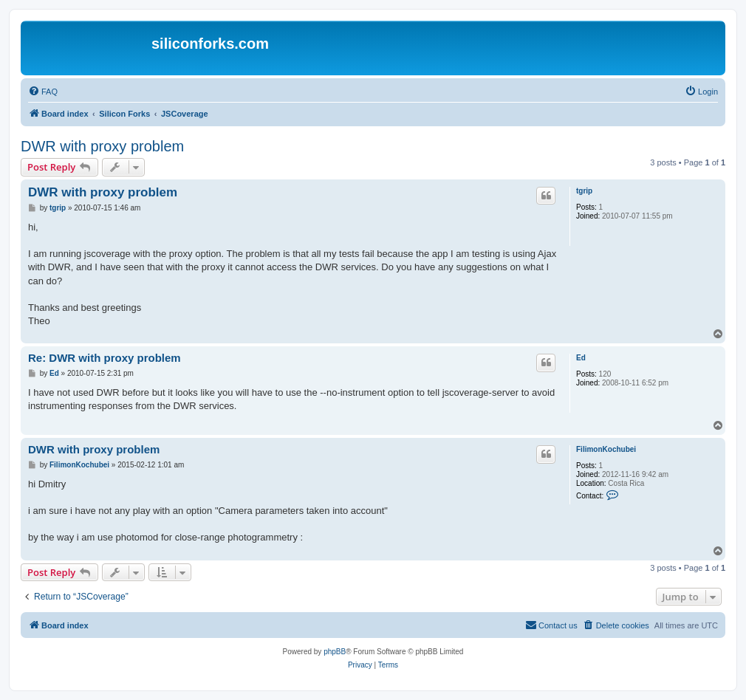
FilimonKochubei (606, 449)
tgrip (584, 191)
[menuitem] (43, 92)
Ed (581, 358)
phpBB (335, 652)
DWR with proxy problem (102, 146)
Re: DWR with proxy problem (105, 358)
